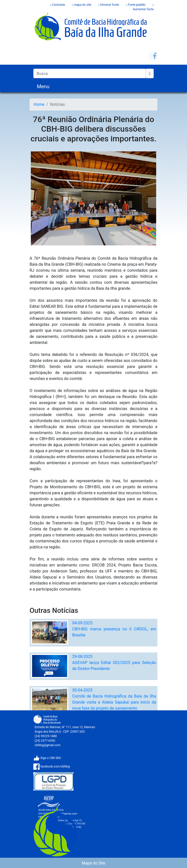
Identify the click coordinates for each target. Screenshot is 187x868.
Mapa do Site (93, 863)
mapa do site (82, 5)
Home (39, 104)
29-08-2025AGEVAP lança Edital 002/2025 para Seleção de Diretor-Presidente (114, 663)
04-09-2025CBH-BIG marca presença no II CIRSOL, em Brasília (114, 629)
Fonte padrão (136, 5)
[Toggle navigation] (43, 86)
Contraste (58, 5)
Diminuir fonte (109, 5)
